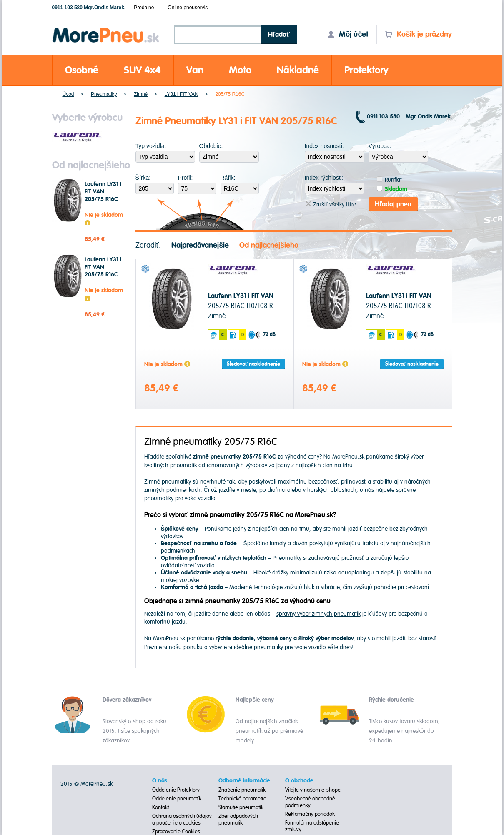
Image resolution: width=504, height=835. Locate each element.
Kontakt (160, 807)
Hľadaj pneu (393, 204)
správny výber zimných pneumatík (318, 614)
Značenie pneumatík (242, 790)
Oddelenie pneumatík (177, 799)
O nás (160, 781)
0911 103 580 (67, 8)
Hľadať (279, 35)
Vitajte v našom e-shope (313, 790)
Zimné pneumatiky (168, 482)
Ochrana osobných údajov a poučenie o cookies (182, 820)
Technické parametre (242, 799)
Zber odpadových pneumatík (238, 820)
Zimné (141, 94)
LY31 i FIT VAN (182, 94)
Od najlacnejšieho (269, 245)
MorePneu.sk (97, 784)
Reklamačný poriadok (310, 814)
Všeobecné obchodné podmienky (310, 802)
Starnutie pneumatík (241, 807)
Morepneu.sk (106, 29)
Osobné (82, 70)
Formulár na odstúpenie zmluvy (312, 826)
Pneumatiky (104, 94)
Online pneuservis (188, 8)
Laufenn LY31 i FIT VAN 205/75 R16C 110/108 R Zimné (103, 199)
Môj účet (348, 34)
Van (195, 70)
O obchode (299, 781)
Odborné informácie (244, 781)
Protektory (366, 70)
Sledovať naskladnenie (253, 364)
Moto (240, 70)
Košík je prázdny (418, 34)
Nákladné (298, 70)
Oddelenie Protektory (176, 790)
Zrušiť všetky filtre (331, 204)
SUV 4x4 (142, 70)
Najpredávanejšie (200, 245)
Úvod (68, 94)
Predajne (144, 8)
